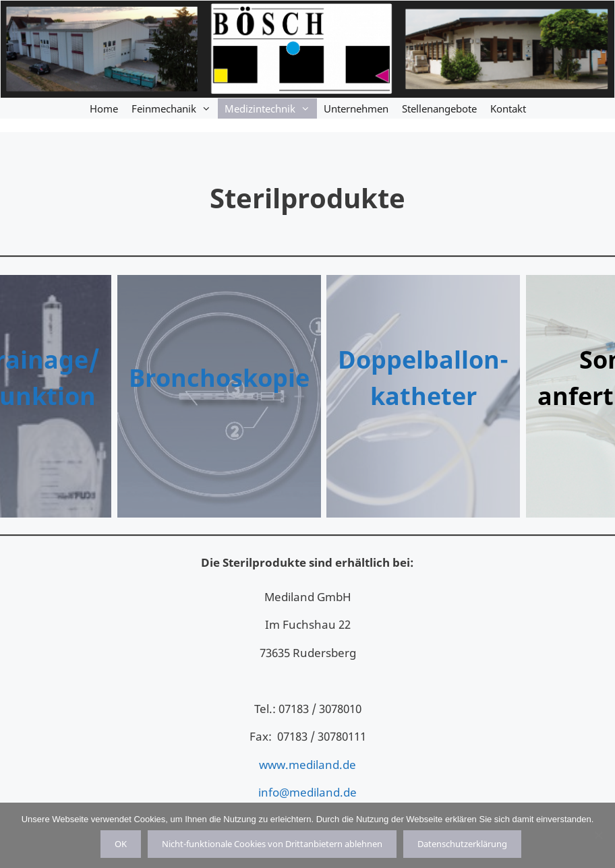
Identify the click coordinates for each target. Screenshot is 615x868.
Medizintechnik (271, 108)
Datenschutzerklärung (462, 844)
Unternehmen (356, 108)
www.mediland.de (307, 765)
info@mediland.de (307, 792)
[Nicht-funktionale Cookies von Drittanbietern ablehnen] (598, 835)
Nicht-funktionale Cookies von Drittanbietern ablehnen (272, 844)
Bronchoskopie (219, 378)
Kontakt (508, 108)
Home (104, 108)
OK (121, 844)
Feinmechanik (175, 108)
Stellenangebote (439, 108)
